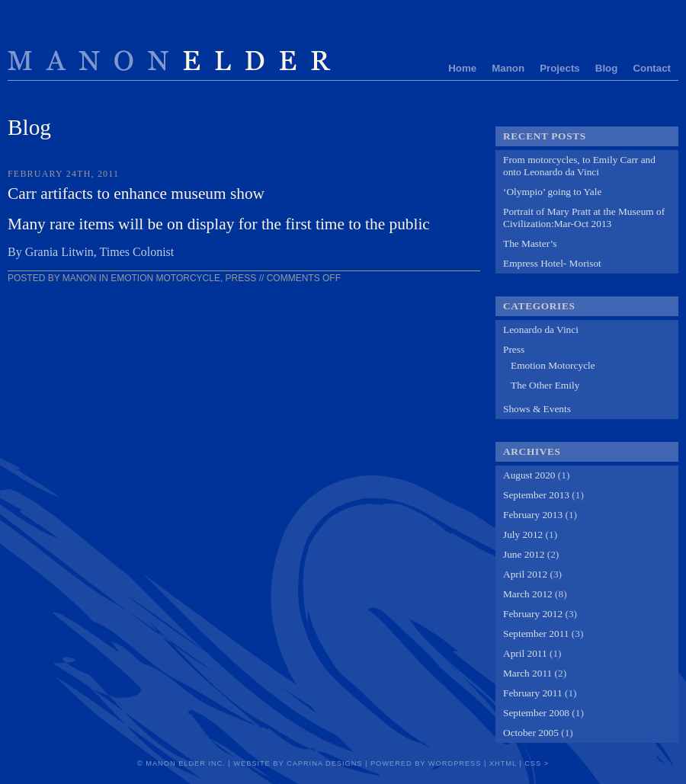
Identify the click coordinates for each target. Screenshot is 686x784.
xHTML (503, 763)
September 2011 (536, 634)
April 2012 (525, 574)
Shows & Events (537, 409)
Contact (652, 68)
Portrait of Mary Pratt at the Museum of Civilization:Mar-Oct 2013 (584, 218)
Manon (508, 68)
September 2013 (536, 495)
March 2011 (527, 673)
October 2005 (531, 733)
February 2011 (533, 693)
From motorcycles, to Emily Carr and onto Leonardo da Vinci (579, 166)
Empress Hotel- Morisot (552, 263)
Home (462, 68)
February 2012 (533, 614)
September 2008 (536, 713)
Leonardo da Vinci (541, 330)
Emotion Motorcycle (165, 278)
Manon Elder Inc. (186, 763)
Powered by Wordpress (426, 763)
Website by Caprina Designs (298, 763)
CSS (533, 763)
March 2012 (528, 594)
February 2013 (533, 515)
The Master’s (530, 243)
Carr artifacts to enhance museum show (136, 194)
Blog (607, 68)
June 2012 (524, 554)
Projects (560, 68)
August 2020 (529, 475)
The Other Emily (545, 385)
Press (241, 278)
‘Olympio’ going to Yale (552, 192)
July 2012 (523, 534)
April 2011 (525, 653)
